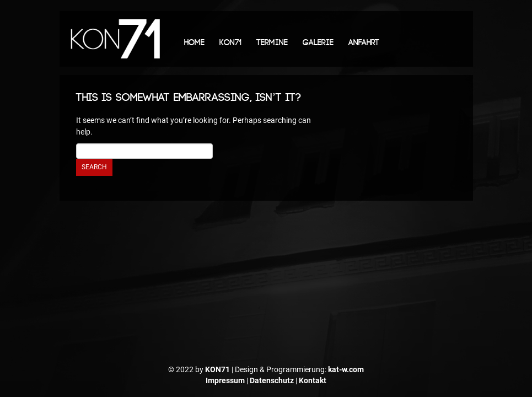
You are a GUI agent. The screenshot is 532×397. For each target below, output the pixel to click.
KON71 (230, 43)
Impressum (225, 380)
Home (194, 43)
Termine (272, 43)
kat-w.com (346, 369)
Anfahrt (364, 43)
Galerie (318, 43)
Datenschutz (272, 380)
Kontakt (313, 380)
